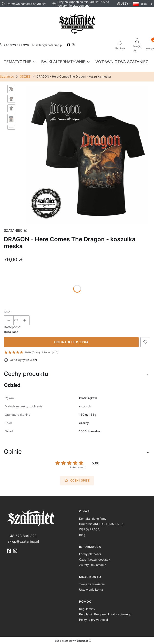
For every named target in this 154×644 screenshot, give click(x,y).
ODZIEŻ (25, 76)
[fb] (10, 549)
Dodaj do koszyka (71, 340)
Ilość (7, 310)
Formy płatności (90, 552)
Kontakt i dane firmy (93, 516)
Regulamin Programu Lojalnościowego (105, 612)
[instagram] (74, 45)
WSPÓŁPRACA (89, 527)
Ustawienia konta (91, 587)
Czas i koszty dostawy (95, 557)
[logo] (41, 515)
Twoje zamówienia (92, 582)
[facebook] (69, 45)
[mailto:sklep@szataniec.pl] (47, 45)
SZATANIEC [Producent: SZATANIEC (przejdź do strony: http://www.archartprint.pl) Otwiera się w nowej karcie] (14, 228)
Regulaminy (87, 607)
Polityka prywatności (93, 617)
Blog (82, 533)
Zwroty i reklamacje (93, 563)
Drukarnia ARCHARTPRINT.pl (100, 522)
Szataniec (7, 76)
